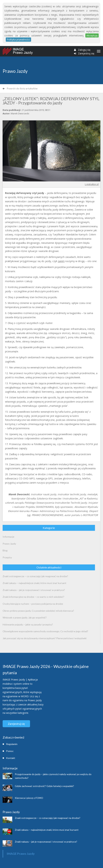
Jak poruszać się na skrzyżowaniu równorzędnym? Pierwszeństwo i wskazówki (45, 638)
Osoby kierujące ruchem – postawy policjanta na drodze (33, 604)
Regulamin (12, 744)
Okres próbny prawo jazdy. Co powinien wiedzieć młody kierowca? (38, 611)
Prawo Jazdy (9, 544)
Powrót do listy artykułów (20, 88)
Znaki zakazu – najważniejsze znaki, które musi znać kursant (34, 583)
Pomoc (10, 751)
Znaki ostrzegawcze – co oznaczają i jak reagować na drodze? (35, 576)
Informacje (8, 537)
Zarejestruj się (86, 53)
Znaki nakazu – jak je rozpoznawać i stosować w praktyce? (34, 590)
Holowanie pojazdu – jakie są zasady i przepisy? (28, 624)
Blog (5, 550)
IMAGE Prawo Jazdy (21, 854)
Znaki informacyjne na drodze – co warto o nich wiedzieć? (33, 597)
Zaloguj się (84, 50)
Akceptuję (92, 35)
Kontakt (11, 758)
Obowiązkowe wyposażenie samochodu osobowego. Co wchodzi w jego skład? (45, 631)
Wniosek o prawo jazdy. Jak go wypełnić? (25, 617)
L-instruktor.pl (92, 184)
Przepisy (7, 557)
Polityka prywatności (18, 39)
